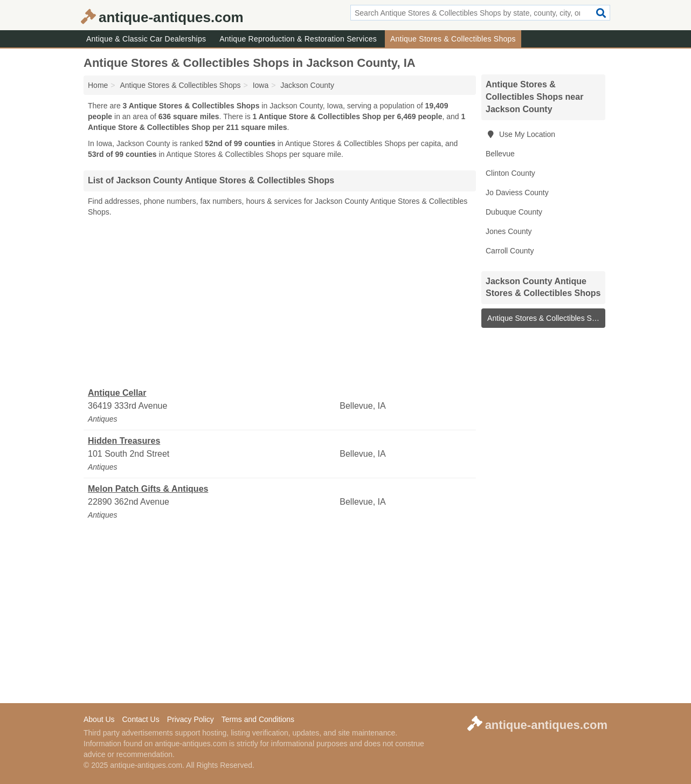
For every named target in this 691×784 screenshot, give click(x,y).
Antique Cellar (117, 393)
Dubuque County (514, 212)
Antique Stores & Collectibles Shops (453, 39)
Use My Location (520, 134)
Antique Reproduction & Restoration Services (298, 39)
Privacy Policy (191, 719)
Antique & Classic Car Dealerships (146, 39)
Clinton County (510, 173)
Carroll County (510, 251)
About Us (99, 719)
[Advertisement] (280, 302)
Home (98, 85)
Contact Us (140, 719)
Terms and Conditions (258, 719)
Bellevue (500, 154)
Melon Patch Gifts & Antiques (148, 489)
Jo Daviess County (517, 192)
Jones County (509, 231)
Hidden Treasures (124, 441)
